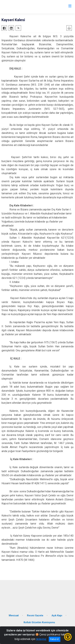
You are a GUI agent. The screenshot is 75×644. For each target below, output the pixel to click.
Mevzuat (14, 616)
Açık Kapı (57, 616)
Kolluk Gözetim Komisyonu (39, 622)
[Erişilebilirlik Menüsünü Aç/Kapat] (68, 637)
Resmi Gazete (35, 616)
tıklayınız (41, 639)
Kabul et (55, 639)
